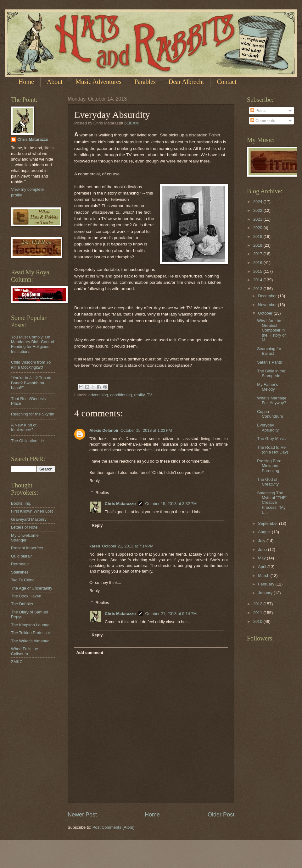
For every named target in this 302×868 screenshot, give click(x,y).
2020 (258, 228)
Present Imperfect (27, 548)
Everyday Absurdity (268, 427)
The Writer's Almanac (30, 641)
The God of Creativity (268, 482)
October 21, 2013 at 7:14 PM (128, 546)
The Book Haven (26, 596)
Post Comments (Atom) (114, 827)
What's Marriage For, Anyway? (272, 400)
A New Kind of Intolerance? (24, 427)
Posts (258, 110)
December (268, 296)
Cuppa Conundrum (270, 414)
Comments (263, 121)
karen (95, 546)
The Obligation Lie (28, 441)
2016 (258, 263)
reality (139, 395)
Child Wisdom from (31, 365)
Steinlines (20, 572)
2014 (258, 280)
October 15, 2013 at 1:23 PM (146, 430)
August (265, 532)
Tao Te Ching (23, 580)
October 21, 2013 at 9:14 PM (171, 614)
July (262, 541)
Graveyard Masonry (29, 519)
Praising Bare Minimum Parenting (269, 466)
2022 (258, 210)
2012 (258, 604)
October (266, 313)
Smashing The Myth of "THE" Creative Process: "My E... (272, 503)
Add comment (90, 653)
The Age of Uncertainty (32, 588)
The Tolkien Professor (31, 633)
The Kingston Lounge (30, 625)
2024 (258, 202)
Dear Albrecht (186, 82)
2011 (258, 613)
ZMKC (17, 662)
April (263, 567)
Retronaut (20, 564)
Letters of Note (24, 527)
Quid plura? (22, 556)
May (262, 558)
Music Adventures (98, 82)
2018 (258, 245)
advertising (98, 395)
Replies (102, 493)
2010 (258, 621)
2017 (258, 254)
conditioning (121, 395)
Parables (145, 82)
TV (149, 395)
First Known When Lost (32, 511)
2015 (258, 271)
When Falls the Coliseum (25, 651)
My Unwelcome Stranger (25, 538)
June (263, 549)
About (55, 82)
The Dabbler (22, 604)
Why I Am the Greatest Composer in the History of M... (271, 330)
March (264, 576)
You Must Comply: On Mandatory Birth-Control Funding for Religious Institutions (33, 344)
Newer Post (82, 815)
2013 (258, 289)
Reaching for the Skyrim (33, 414)
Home (26, 82)
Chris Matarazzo (120, 504)
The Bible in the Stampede (271, 373)
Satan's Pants (269, 362)
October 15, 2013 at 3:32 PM (171, 504)
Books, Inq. (21, 503)
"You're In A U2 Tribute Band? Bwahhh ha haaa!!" (31, 383)
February (267, 584)
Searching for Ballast (269, 351)
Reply (95, 481)
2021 (258, 219)
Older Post (221, 815)
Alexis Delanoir (104, 430)
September (268, 523)
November (268, 305)
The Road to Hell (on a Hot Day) (273, 450)
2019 (258, 236)
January (266, 593)
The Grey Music (271, 439)
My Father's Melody (268, 387)
